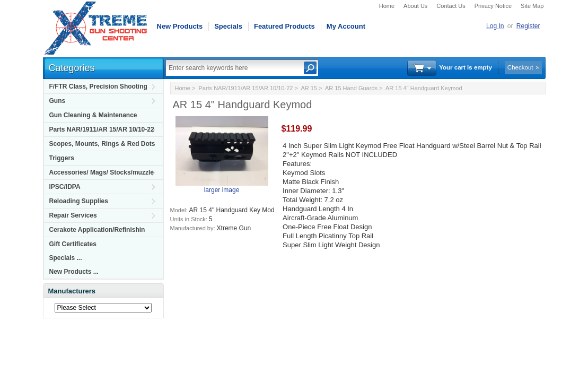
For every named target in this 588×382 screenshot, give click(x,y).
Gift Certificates (73, 244)
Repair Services (73, 215)
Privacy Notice (493, 6)
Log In (495, 26)
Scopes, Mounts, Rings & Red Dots (102, 144)
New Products (180, 26)
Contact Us (451, 6)
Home (387, 6)
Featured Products (284, 26)
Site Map (532, 6)
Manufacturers (72, 291)
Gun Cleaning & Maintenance (93, 115)
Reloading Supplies (79, 201)
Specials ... (66, 258)
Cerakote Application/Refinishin (97, 230)
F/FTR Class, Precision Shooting (98, 86)
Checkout (520, 67)
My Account (346, 26)
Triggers (62, 158)
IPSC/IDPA (65, 187)
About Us (415, 6)
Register (528, 26)
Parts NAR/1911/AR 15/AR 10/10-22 (102, 129)
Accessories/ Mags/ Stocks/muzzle (102, 172)
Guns (58, 101)
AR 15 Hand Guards (351, 88)
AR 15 (309, 88)
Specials (228, 26)
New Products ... (74, 272)
